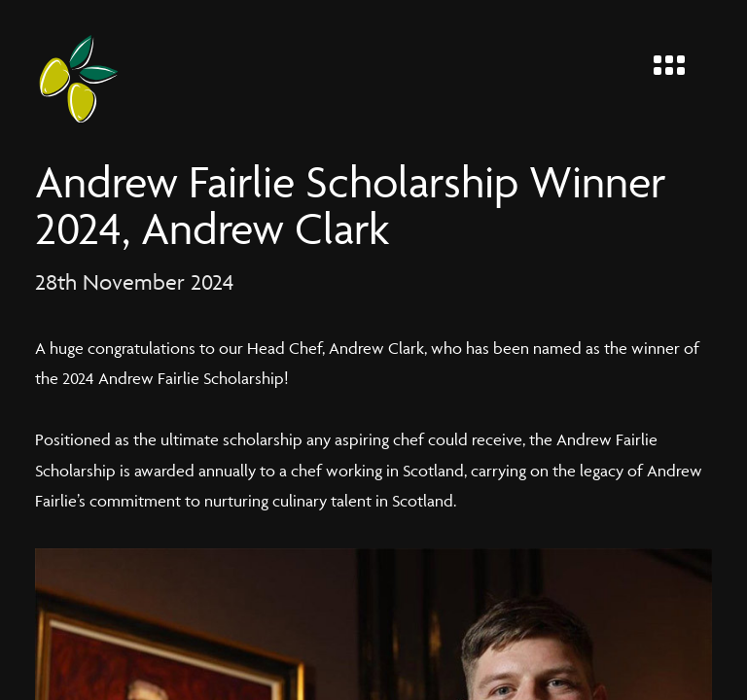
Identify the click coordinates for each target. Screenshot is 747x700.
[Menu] (677, 61)
